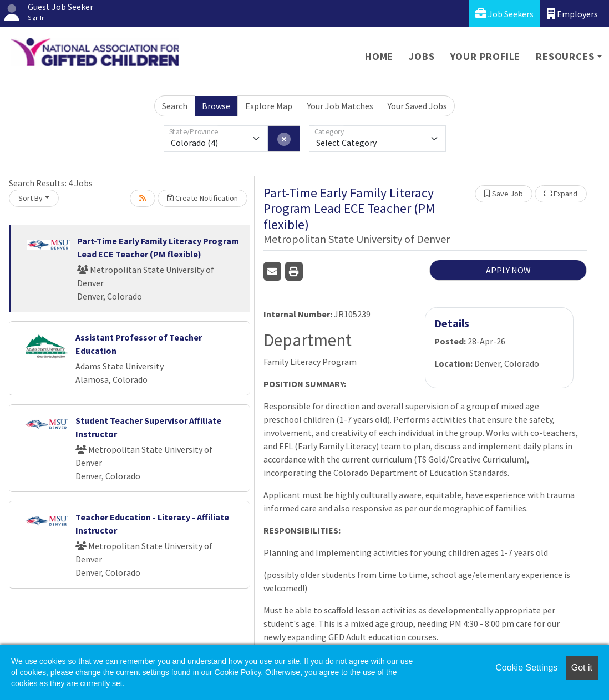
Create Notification (202, 198)
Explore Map (269, 106)
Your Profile (486, 56)
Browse (216, 106)
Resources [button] (565, 56)
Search (175, 106)
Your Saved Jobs (417, 106)
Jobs (422, 56)
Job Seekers (504, 14)
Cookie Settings (526, 668)
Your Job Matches (340, 106)
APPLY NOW (508, 270)
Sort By (31, 198)
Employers (572, 14)
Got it (582, 668)
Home (379, 56)
